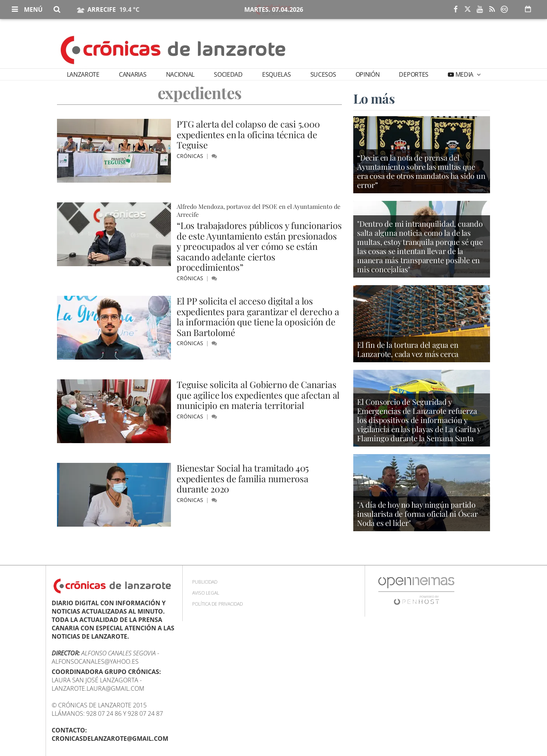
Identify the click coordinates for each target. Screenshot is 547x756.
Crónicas (191, 156)
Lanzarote (83, 74)
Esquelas (276, 74)
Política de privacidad (217, 604)
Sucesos (323, 74)
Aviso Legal (206, 593)
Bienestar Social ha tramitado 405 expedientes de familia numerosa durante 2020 (243, 478)
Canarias (133, 74)
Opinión (368, 74)
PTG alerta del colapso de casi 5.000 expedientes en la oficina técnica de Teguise (248, 134)
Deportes (413, 74)
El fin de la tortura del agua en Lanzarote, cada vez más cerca (408, 350)
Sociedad (228, 74)
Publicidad (205, 582)
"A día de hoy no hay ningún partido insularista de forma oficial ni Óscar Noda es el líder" (417, 514)
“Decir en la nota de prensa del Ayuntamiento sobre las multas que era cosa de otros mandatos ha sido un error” (421, 172)
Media (464, 74)
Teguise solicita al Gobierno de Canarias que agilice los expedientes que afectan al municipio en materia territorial (259, 395)
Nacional (180, 74)
